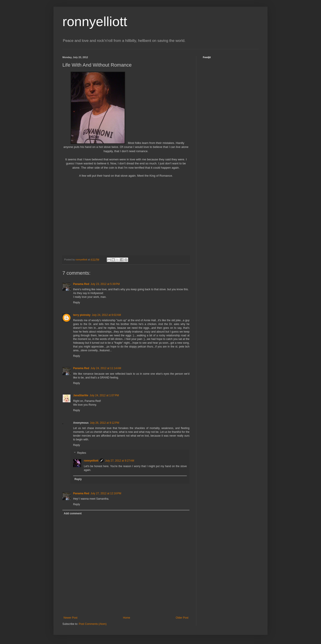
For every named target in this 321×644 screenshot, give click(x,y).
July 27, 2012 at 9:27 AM (119, 461)
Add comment (73, 513)
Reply (77, 303)
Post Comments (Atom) (93, 624)
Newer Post (70, 618)
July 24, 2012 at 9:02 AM (106, 315)
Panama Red (81, 284)
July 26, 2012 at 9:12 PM (104, 423)
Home (127, 618)
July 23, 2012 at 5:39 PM (105, 284)
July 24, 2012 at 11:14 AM (106, 368)
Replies (82, 453)
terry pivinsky (82, 315)
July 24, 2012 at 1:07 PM (104, 395)
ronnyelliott (95, 21)
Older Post (182, 618)
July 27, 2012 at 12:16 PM (106, 493)
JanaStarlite (81, 395)
